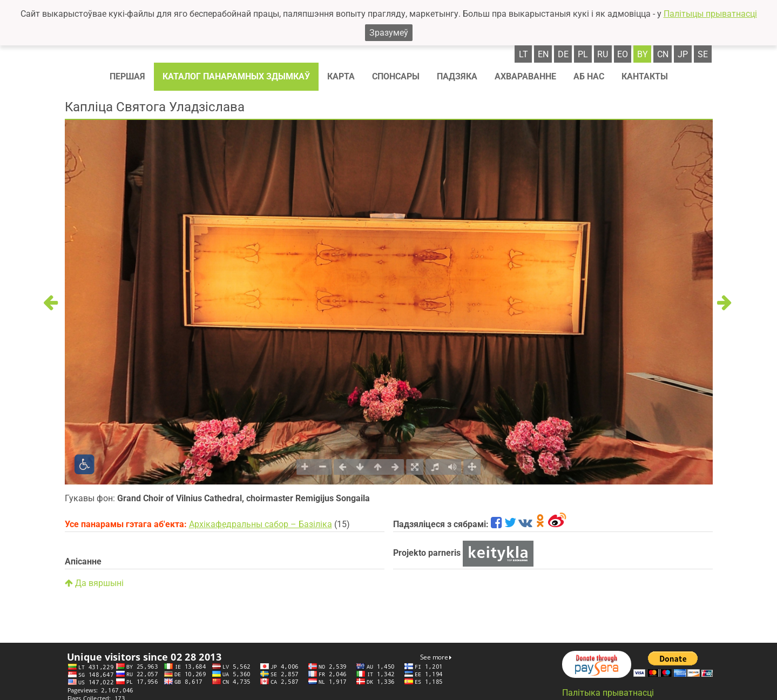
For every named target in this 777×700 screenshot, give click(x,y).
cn (663, 54)
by (643, 54)
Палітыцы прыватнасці (710, 14)
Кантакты (645, 76)
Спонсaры (396, 76)
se (703, 54)
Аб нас (589, 76)
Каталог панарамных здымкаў (236, 76)
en (543, 54)
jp (683, 54)
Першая (127, 76)
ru (603, 54)
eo (623, 54)
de (563, 54)
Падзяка (457, 76)
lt (523, 54)
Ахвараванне (525, 76)
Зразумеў (389, 33)
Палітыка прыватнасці (608, 693)
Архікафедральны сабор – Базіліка (261, 524)
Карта (341, 76)
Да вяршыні (94, 583)
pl (583, 54)
